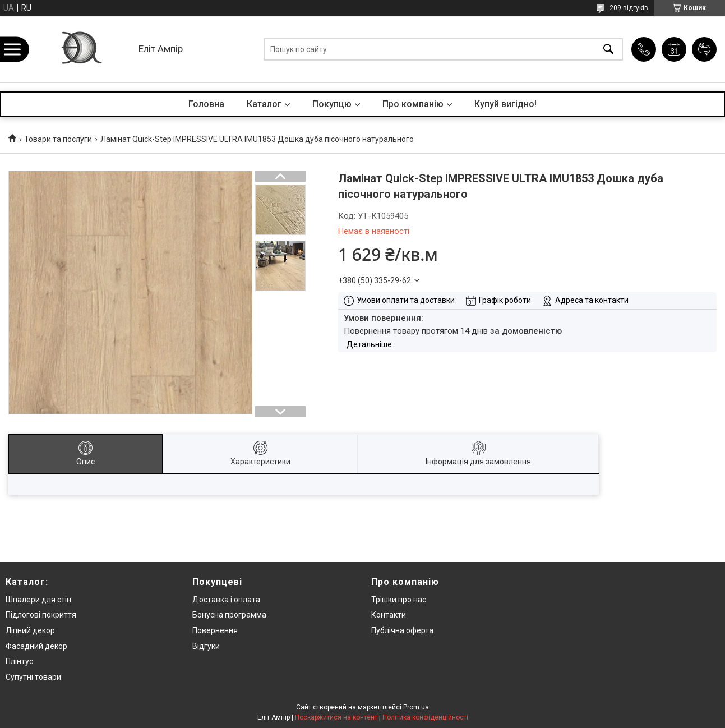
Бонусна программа (229, 615)
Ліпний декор (30, 630)
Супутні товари (33, 677)
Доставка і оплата (226, 600)
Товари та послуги (58, 139)
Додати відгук (704, 49)
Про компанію (413, 104)
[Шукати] (608, 49)
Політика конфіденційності (425, 717)
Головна (206, 104)
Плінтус (19, 661)
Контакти (389, 615)
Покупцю (332, 104)
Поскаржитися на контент (336, 717)
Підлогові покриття (41, 615)
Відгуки (206, 646)
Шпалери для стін (38, 600)
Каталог (264, 104)
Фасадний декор (36, 646)
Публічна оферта (402, 630)
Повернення (215, 630)
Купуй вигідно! (505, 104)
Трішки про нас (399, 600)
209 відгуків (629, 8)
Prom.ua (416, 707)
